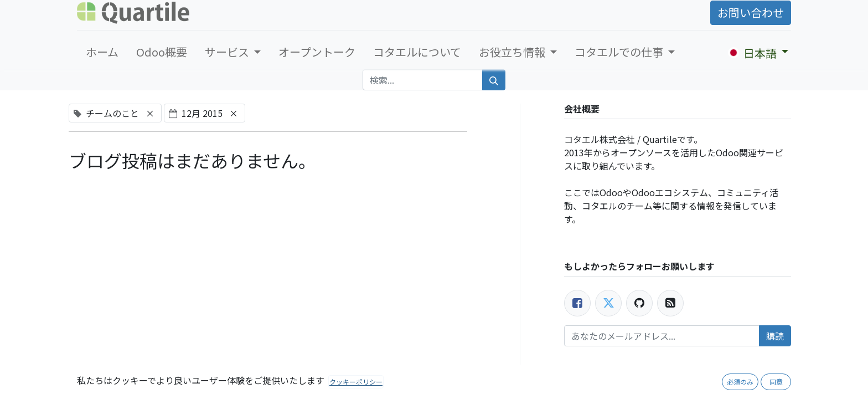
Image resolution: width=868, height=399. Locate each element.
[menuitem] (102, 52)
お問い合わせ (751, 12)
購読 (775, 336)
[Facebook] (577, 303)
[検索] (494, 80)
